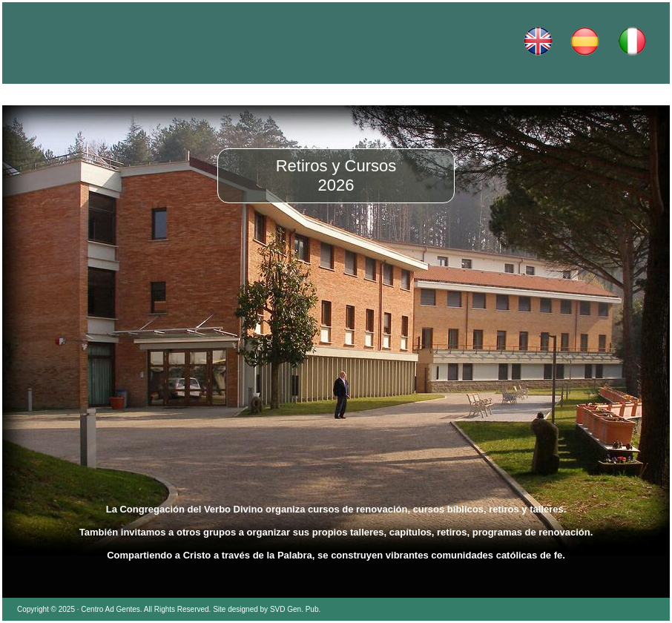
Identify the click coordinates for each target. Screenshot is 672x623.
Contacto (603, 95)
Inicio (69, 95)
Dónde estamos (470, 95)
